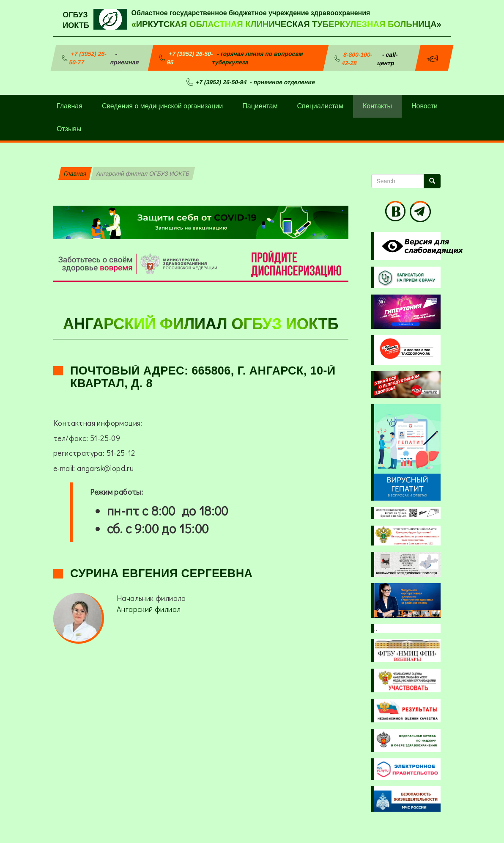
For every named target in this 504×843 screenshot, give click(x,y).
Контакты (377, 106)
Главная (70, 106)
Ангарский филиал (149, 609)
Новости (425, 106)
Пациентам (260, 106)
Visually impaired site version (421, 246)
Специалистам (320, 106)
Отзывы (69, 129)
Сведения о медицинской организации (162, 106)
